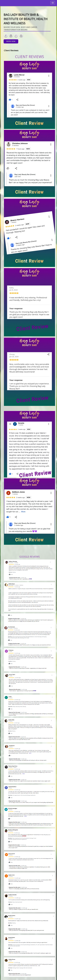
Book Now (11, 41)
